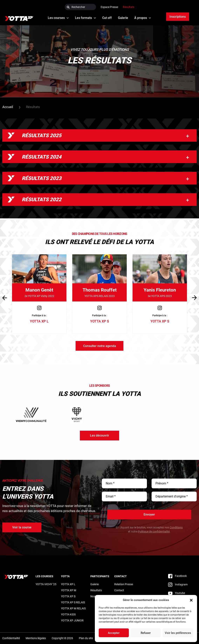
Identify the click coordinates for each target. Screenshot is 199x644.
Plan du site (86, 638)
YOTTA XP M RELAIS (73, 608)
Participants (100, 576)
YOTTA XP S (68, 596)
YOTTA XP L (68, 584)
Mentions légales (36, 638)
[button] (191, 600)
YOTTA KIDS (68, 614)
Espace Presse (109, 7)
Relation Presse (124, 584)
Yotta (65, 576)
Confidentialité (11, 638)
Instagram (178, 584)
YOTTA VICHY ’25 (46, 584)
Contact (120, 576)
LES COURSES (44, 576)
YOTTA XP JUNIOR (72, 620)
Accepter (114, 633)
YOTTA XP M (69, 590)
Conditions (176, 528)
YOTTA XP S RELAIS (73, 602)
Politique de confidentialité (154, 532)
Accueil (8, 107)
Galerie (95, 584)
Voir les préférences (178, 633)
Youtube (177, 593)
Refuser (146, 633)
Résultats (129, 7)
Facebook (177, 576)
